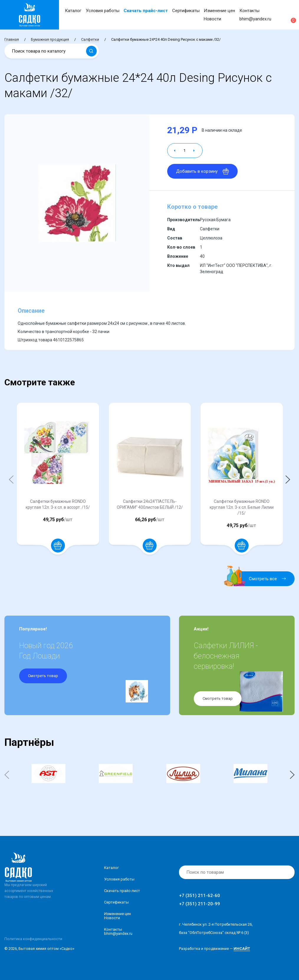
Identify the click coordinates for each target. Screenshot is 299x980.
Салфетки (90, 39)
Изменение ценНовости (118, 916)
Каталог (73, 11)
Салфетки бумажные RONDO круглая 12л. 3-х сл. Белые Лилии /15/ (242, 507)
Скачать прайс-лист (146, 11)
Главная (12, 39)
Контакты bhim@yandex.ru (118, 931)
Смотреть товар (43, 676)
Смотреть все (258, 579)
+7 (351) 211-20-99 (199, 904)
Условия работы (103, 11)
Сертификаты (186, 11)
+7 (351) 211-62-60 (199, 896)
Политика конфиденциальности (33, 939)
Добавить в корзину (202, 171)
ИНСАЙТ (242, 949)
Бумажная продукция (50, 39)
